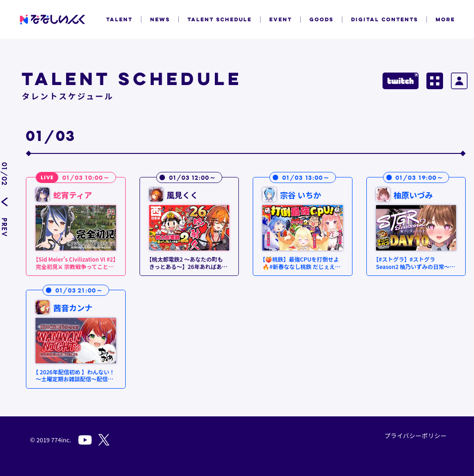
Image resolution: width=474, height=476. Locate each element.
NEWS (160, 19)
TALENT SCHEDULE (220, 19)
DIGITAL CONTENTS (385, 19)
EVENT (281, 19)
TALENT (119, 19)
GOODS (322, 19)
